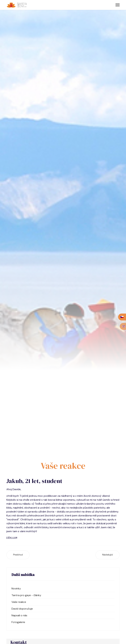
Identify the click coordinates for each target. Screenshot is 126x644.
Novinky (16, 588)
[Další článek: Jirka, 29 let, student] (108, 555)
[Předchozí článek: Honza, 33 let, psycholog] (18, 555)
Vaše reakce (19, 602)
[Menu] (118, 5)
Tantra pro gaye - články (26, 595)
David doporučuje (22, 609)
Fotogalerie (18, 622)
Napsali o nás (19, 615)
